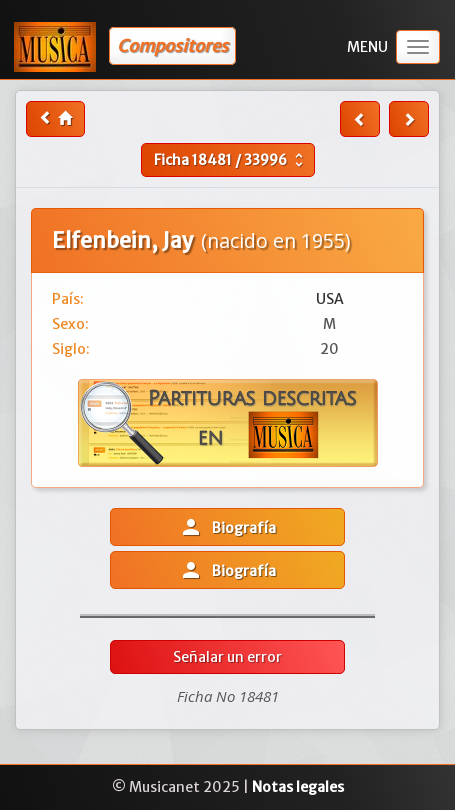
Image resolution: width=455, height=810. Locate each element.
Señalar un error (227, 657)
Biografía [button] (227, 527)
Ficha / (231, 160)
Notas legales (298, 787)
